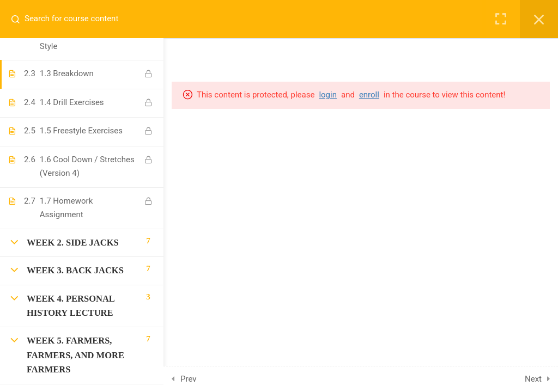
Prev (189, 379)
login (328, 95)
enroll (369, 95)
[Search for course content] (20, 19)
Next (533, 379)
